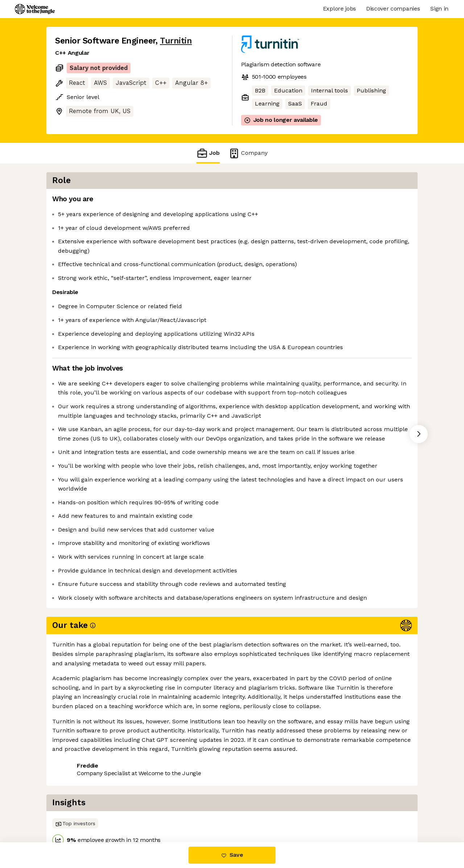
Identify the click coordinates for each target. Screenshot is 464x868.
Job (208, 153)
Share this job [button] (75, 812)
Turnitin (176, 41)
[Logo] (35, 9)
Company (248, 153)
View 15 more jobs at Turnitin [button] (147, 812)
